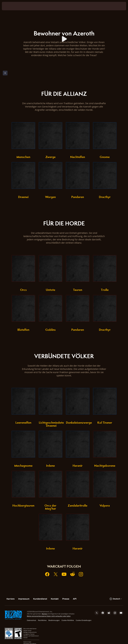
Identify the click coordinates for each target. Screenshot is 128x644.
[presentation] (9, 6)
